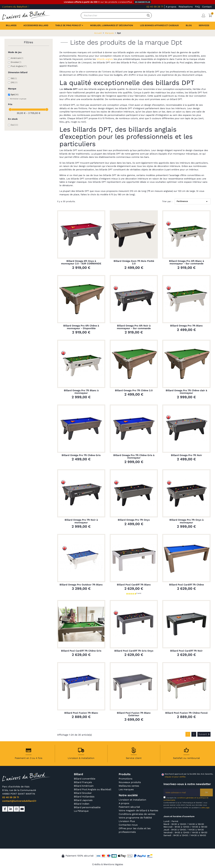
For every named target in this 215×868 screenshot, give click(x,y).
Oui (14, 125)
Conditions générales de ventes (137, 814)
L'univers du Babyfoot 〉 (16, 7)
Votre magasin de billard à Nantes (138, 810)
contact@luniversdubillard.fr (19, 801)
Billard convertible (85, 779)
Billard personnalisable (87, 807)
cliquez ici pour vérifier (175, 777)
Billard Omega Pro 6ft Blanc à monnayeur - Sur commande (186, 262)
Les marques (126, 789)
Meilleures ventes (129, 786)
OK (206, 792)
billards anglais (105, 59)
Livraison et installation (132, 800)
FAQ (197, 7)
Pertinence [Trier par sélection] (193, 202)
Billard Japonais (83, 800)
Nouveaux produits (130, 782)
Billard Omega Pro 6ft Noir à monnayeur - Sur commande (134, 327)
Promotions (125, 779)
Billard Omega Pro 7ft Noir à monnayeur (81, 521)
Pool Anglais (19, 66)
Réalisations (186, 7)
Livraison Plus (127, 821)
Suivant (205, 734)
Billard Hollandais (84, 797)
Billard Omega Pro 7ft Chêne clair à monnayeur (186, 392)
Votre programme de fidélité (135, 818)
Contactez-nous (128, 825)
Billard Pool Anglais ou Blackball (93, 789)
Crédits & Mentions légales (108, 864)
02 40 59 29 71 (155, 7)
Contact (207, 7)
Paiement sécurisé (129, 807)
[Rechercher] (116, 15)
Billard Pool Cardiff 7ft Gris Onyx (134, 651)
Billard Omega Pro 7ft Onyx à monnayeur (186, 521)
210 (14, 82)
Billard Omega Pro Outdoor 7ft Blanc (81, 585)
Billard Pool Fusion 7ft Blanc (81, 713)
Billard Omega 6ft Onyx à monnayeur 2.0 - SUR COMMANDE (81, 262)
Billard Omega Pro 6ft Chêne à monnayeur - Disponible (81, 327)
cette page (205, 808)
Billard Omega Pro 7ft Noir (186, 455)
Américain (17, 58)
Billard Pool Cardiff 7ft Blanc (134, 585)
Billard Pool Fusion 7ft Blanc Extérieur (134, 714)
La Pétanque (81, 811)
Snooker (16, 62)
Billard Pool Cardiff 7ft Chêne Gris (81, 651)
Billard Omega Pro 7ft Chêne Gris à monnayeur (134, 457)
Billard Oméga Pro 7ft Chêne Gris (81, 455)
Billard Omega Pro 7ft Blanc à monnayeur (81, 392)
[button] (204, 26)
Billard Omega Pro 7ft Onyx (134, 520)
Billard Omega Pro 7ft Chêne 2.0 (134, 390)
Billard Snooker (83, 793)
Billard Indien (82, 804)
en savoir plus (143, 2)
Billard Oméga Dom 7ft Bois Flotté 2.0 (134, 262)
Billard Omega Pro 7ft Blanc (186, 326)
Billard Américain (84, 786)
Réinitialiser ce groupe (18, 99)
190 (14, 78)
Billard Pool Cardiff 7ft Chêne (186, 585)
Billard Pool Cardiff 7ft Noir (186, 651)
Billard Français (83, 782)
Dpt (15, 94)
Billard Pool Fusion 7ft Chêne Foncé (186, 713)
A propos (171, 7)
